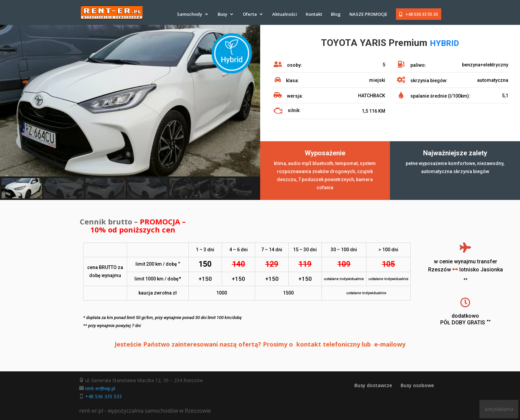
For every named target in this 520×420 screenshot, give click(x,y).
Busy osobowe (417, 385)
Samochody (190, 14)
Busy (222, 14)
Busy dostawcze (373, 385)
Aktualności (285, 14)
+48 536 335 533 (103, 396)
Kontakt (314, 14)
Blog (336, 14)
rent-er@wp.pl (100, 388)
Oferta (250, 14)
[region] (130, 112)
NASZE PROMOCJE (368, 14)
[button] (22, 188)
